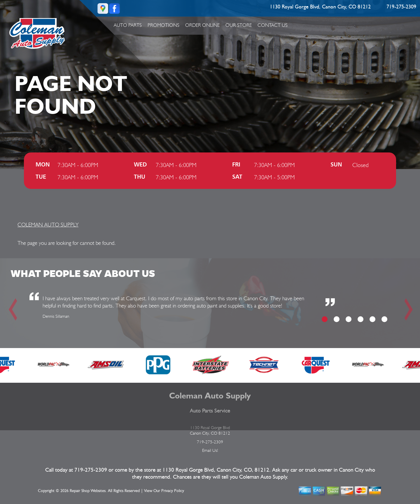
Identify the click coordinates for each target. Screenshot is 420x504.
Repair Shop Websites (88, 491)
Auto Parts (128, 25)
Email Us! (210, 450)
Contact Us (273, 25)
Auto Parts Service (210, 411)
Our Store (239, 25)
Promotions (163, 25)
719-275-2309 (401, 7)
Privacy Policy (173, 491)
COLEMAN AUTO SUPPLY (48, 224)
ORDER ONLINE (202, 25)
